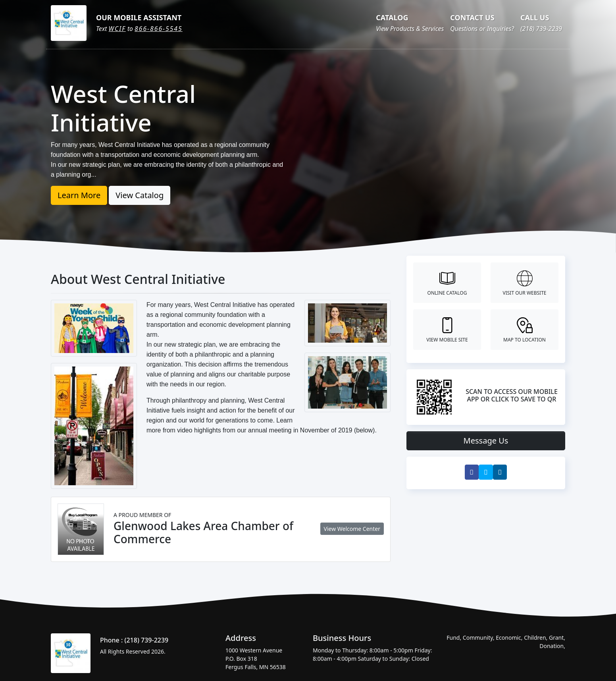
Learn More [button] (79, 195)
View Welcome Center (352, 529)
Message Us (486, 441)
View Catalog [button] (140, 195)
